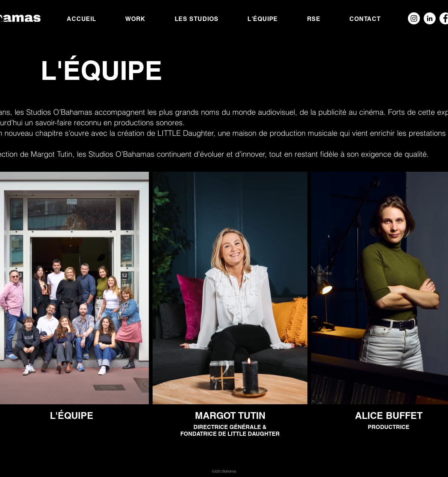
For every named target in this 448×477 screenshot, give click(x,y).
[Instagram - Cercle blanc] (414, 18)
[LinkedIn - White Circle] (430, 18)
